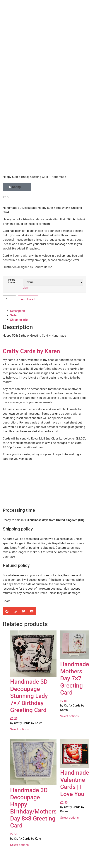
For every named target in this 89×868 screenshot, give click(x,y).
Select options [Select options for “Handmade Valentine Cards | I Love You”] (69, 818)
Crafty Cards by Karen (31, 351)
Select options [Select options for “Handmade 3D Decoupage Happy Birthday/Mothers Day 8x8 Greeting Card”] (19, 845)
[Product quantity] (9, 299)
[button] (17, 187)
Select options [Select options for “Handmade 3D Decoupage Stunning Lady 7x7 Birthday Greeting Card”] (19, 729)
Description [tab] (18, 311)
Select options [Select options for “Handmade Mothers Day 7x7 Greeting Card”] (69, 716)
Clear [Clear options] (26, 288)
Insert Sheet (11, 281)
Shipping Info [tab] (19, 320)
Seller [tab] (14, 315)
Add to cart (28, 299)
